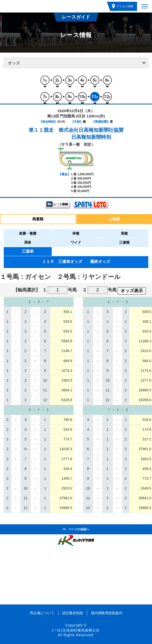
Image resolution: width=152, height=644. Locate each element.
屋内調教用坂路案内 (107, 613)
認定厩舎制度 (73, 613)
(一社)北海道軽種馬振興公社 (76, 630)
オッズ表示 (132, 291)
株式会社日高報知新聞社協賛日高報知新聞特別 (91, 133)
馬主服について (42, 613)
